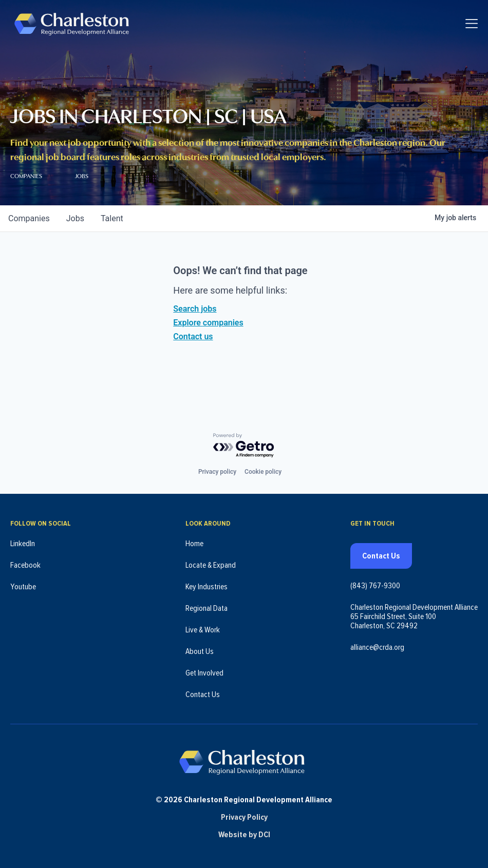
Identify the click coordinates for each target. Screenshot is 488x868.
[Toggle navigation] (472, 26)
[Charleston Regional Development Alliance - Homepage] (78, 25)
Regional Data (207, 603)
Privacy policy (217, 467)
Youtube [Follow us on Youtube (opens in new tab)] (23, 582)
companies (29, 218)
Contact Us (203, 689)
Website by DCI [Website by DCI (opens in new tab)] (244, 835)
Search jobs (195, 309)
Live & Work (203, 625)
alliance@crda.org (377, 642)
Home (194, 538)
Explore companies (208, 323)
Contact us (193, 336)
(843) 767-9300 (375, 581)
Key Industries (207, 582)
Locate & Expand (211, 560)
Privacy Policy (244, 817)
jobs (75, 218)
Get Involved (204, 668)
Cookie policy (263, 467)
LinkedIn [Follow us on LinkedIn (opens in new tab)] (23, 538)
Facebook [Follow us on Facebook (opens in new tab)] (25, 560)
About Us (200, 646)
